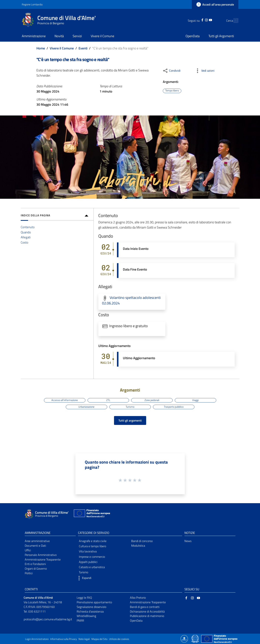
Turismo (130, 407)
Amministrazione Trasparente (43, 559)
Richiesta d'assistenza (90, 611)
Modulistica (138, 546)
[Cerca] (234, 21)
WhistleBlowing (86, 616)
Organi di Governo (36, 568)
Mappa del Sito (99, 639)
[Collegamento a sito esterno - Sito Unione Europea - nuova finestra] (91, 514)
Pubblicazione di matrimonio (147, 616)
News (188, 541)
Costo (24, 242)
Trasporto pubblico (174, 407)
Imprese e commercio (92, 557)
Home (41, 48)
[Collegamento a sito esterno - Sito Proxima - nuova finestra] (184, 638)
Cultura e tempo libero (92, 546)
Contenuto (28, 227)
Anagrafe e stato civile (93, 541)
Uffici (28, 550)
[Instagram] (200, 20)
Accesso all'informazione (65, 400)
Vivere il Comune (62, 48)
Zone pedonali (152, 400)
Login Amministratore (37, 639)
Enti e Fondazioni (35, 564)
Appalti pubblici (88, 562)
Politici (29, 573)
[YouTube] (204, 20)
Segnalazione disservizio (91, 607)
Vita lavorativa (88, 551)
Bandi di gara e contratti (145, 607)
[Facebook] (196, 20)
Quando (26, 232)
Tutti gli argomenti (130, 420)
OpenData (136, 620)
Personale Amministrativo (41, 555)
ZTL (108, 400)
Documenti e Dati (35, 546)
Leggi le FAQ (84, 598)
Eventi (83, 48)
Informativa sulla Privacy (64, 639)
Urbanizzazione (86, 407)
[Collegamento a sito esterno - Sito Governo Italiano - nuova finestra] (195, 638)
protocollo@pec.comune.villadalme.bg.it (48, 619)
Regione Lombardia (32, 4)
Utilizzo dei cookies (119, 639)
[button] (84, 578)
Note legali (84, 639)
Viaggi (195, 400)
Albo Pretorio (138, 598)
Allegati (26, 237)
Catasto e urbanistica (92, 567)
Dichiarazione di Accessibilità (147, 611)
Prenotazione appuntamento (94, 602)
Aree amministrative (37, 541)
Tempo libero (172, 91)
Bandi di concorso (142, 541)
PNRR (80, 620)
